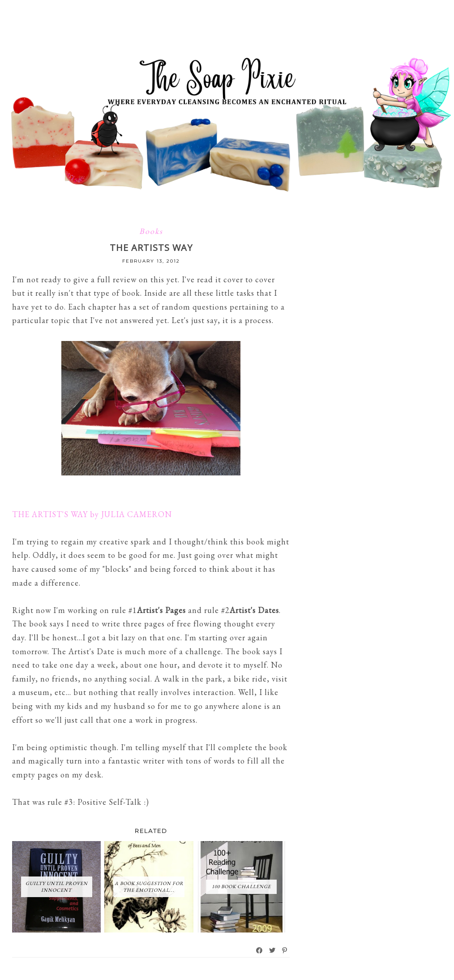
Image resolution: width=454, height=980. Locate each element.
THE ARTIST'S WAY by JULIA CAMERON (92, 514)
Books (151, 231)
